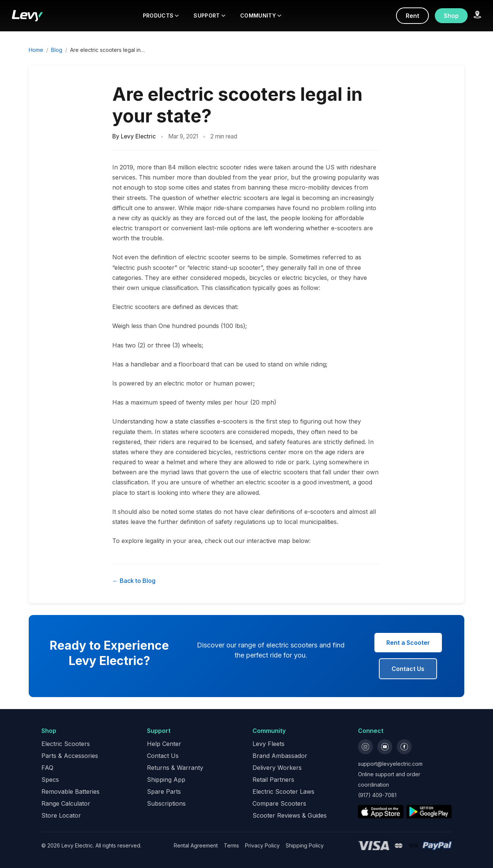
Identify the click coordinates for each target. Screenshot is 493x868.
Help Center (164, 744)
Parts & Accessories (70, 756)
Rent (412, 16)
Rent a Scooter (408, 643)
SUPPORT (209, 15)
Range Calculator (66, 803)
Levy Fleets (269, 744)
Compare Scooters (279, 803)
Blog (57, 50)
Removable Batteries (70, 791)
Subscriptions (166, 803)
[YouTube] (385, 747)
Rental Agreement (196, 845)
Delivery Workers (277, 768)
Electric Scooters (66, 744)
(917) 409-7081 (377, 795)
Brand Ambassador (280, 756)
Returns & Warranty (175, 768)
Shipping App (166, 780)
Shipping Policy (305, 845)
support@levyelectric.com (390, 764)
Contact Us (408, 669)
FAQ (47, 768)
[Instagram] (365, 747)
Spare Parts (164, 791)
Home (36, 50)
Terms (231, 845)
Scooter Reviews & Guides (290, 815)
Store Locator (61, 815)
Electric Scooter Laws (283, 791)
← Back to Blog (134, 581)
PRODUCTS (161, 15)
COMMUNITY (261, 15)
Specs (50, 780)
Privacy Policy (262, 845)
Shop (451, 16)
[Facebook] (404, 747)
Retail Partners (273, 780)
